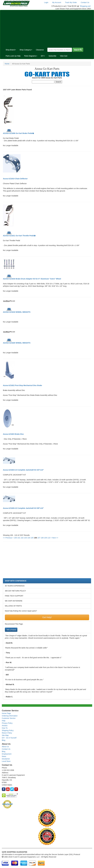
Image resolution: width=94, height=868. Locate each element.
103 (25, 538)
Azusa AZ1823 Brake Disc (13, 434)
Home (7, 64)
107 (39, 538)
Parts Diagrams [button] (31, 56)
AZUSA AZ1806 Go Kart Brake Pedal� (18, 133)
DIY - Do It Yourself (9, 738)
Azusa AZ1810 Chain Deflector (15, 179)
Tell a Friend (11, 630)
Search (78, 50)
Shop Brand (11, 50)
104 (29, 538)
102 (22, 538)
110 (49, 538)
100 (15, 538)
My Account (57, 2)
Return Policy (7, 733)
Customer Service (9, 718)
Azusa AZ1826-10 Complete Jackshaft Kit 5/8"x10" (23, 508)
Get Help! (47, 617)
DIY (43, 56)
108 (42, 538)
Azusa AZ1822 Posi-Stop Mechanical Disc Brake (22, 385)
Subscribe (52, 56)
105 (32, 538)
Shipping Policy (8, 730)
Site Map (5, 735)
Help (4, 721)
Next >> (55, 538)
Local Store (6, 761)
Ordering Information (10, 716)
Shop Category (26, 50)
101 (19, 538)
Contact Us (85, 2)
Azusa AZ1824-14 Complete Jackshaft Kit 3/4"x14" (23, 470)
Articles (5, 726)
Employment (7, 754)
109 (45, 538)
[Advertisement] (47, 28)
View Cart (64, 56)
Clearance (40, 50)
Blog (4, 740)
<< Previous (8, 538)
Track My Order (71, 2)
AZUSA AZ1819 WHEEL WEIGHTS (17, 312)
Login (46, 2)
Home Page (6, 713)
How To (5, 728)
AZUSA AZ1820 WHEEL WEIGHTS (17, 343)
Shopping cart (85, 6)
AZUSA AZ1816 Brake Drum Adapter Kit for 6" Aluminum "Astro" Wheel (32, 279)
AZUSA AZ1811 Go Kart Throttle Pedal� (19, 236)
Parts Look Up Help (13, 56)
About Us (5, 747)
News (4, 756)
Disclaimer (6, 759)
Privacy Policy (7, 723)
